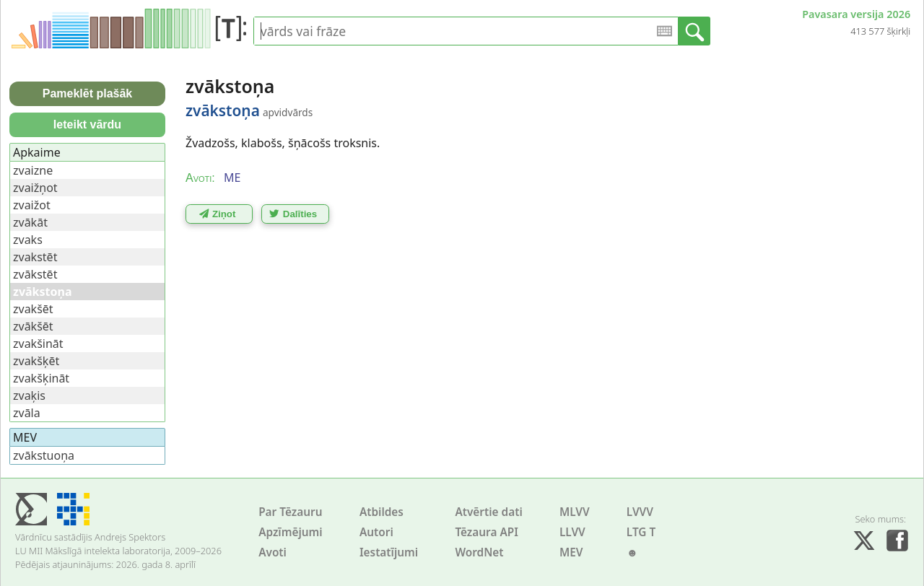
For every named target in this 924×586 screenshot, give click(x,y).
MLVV (575, 512)
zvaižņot (35, 188)
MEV (571, 552)
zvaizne (33, 170)
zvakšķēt (36, 361)
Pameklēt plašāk (88, 93)
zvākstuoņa (44, 455)
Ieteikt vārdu (87, 124)
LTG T (641, 532)
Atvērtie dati (488, 512)
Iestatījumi (389, 552)
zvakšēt (33, 309)
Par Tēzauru (290, 512)
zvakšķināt (41, 378)
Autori (376, 532)
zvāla (27, 413)
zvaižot (32, 205)
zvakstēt (35, 257)
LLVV (572, 532)
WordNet (479, 552)
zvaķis (29, 395)
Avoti (273, 552)
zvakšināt (38, 344)
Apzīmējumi (291, 532)
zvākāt (30, 222)
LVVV (640, 512)
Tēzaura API (487, 532)
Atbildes (382, 512)
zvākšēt (33, 326)
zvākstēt (35, 274)
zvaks (28, 240)
